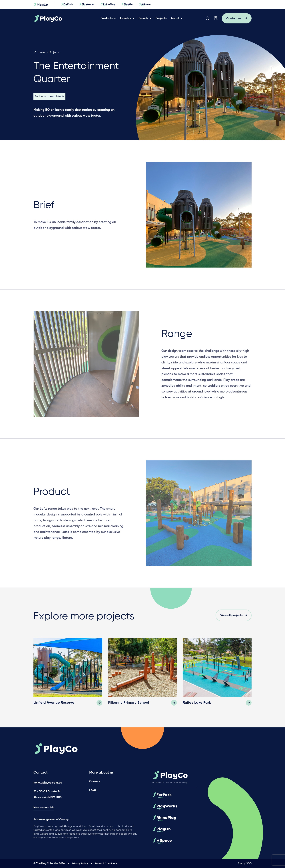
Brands (143, 18)
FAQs (93, 790)
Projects (161, 18)
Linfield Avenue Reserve (54, 703)
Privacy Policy (80, 864)
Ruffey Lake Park (197, 703)
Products (107, 18)
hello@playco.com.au (48, 783)
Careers (95, 781)
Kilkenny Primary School (129, 703)
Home (39, 52)
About (175, 18)
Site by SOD (245, 863)
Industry (126, 18)
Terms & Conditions (106, 864)
